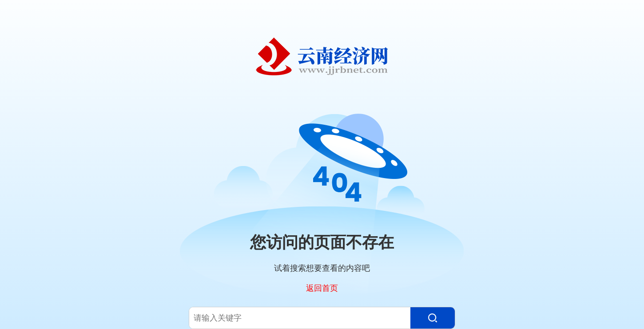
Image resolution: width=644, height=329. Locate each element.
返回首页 (322, 288)
